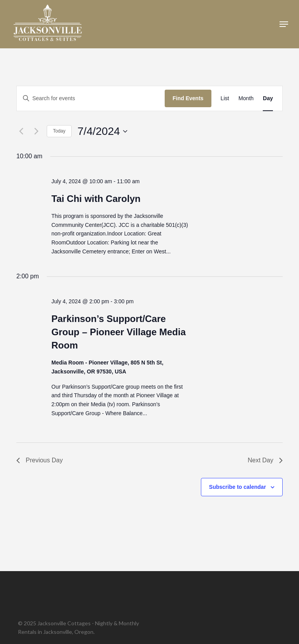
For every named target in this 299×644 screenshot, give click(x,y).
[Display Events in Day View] (268, 98)
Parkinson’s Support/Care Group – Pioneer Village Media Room (119, 332)
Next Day (265, 460)
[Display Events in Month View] (246, 98)
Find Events (188, 98)
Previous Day (40, 460)
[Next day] (36, 131)
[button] (284, 24)
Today (59, 131)
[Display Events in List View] (225, 98)
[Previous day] (21, 131)
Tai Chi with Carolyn (96, 199)
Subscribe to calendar (237, 487)
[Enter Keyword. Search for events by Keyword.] (91, 98)
